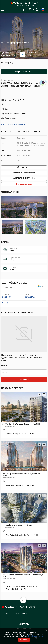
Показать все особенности (13, 124)
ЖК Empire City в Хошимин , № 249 (17, 528)
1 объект (6, 300)
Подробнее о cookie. (35, 636)
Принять (24, 640)
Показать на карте (43, 82)
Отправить (24, 382)
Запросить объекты (24, 72)
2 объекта (29, 300)
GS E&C (30, 56)
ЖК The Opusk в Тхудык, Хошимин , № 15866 (21, 426)
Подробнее (6, 306)
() (26, 9)
